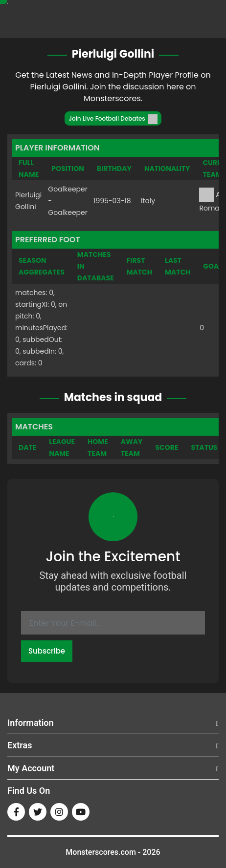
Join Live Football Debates (113, 119)
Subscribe (47, 651)
